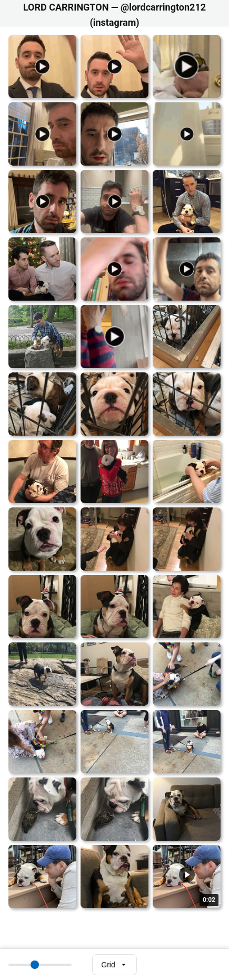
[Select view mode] (114, 965)
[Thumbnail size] (40, 965)
